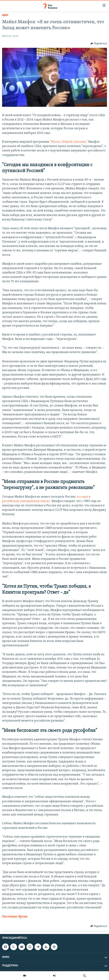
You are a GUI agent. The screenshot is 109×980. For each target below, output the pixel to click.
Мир (5, 15)
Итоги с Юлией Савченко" (70, 142)
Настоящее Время (15, 917)
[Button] (99, 44)
